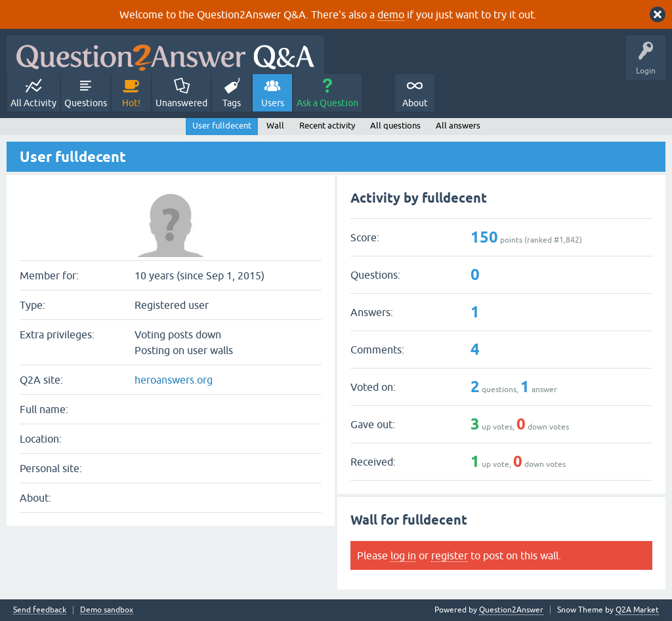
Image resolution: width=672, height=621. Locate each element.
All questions (395, 126)
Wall (275, 126)
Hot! (131, 103)
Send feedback (40, 610)
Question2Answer (511, 610)
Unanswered (181, 103)
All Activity (33, 103)
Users (273, 103)
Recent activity (327, 126)
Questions (86, 103)
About (415, 103)
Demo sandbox (107, 610)
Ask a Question (327, 103)
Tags (232, 103)
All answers (458, 126)
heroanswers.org (174, 380)
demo (391, 14)
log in (403, 555)
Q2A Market (637, 610)
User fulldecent (222, 126)
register (450, 555)
